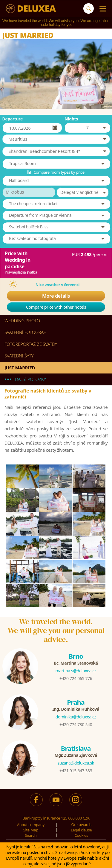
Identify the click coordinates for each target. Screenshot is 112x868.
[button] (56, 139)
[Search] (89, 8)
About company (31, 825)
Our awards (81, 825)
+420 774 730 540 (76, 725)
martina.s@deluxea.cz (76, 671)
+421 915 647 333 (76, 771)
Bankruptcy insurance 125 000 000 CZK (56, 818)
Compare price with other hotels (56, 307)
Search (31, 835)
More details (56, 296)
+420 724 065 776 (76, 678)
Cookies (81, 835)
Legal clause (81, 830)
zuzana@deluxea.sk (76, 763)
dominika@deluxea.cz (76, 717)
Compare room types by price (59, 172)
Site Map (31, 830)
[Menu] (101, 9)
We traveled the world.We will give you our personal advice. (56, 630)
